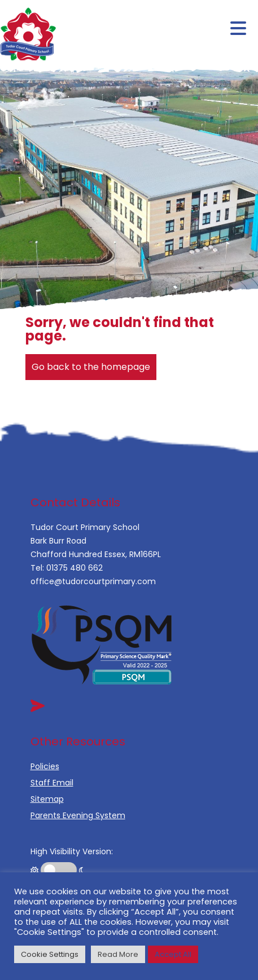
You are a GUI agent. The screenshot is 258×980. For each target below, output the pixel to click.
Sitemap (47, 799)
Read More (118, 954)
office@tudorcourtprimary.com (93, 581)
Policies (45, 766)
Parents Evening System (78, 815)
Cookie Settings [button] (50, 954)
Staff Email (52, 783)
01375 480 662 (75, 568)
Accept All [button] (173, 954)
